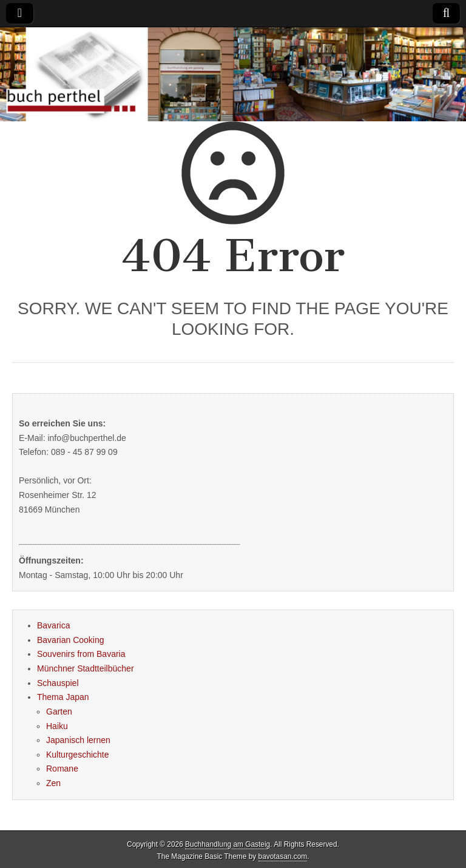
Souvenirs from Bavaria (81, 654)
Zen (53, 783)
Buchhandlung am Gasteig (228, 844)
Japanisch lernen (78, 740)
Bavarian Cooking (71, 640)
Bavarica (53, 625)
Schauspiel (58, 683)
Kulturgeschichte (78, 755)
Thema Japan (63, 697)
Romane (62, 769)
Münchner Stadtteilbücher (86, 668)
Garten (59, 712)
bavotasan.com (283, 856)
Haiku (57, 726)
